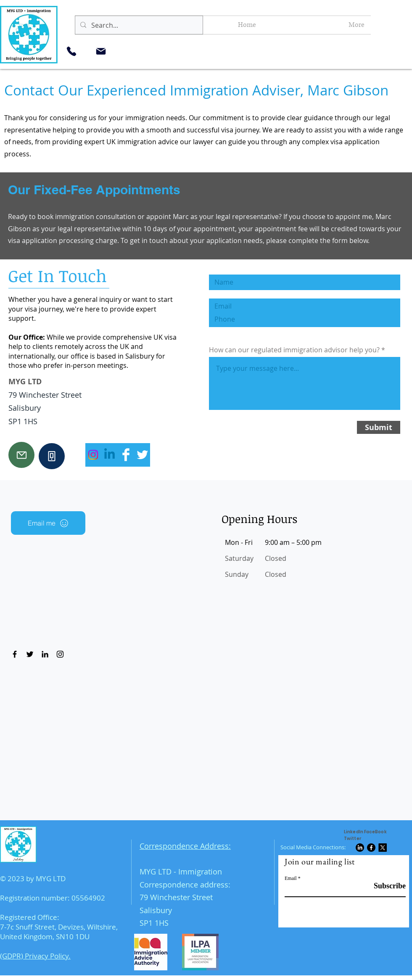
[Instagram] (93, 455)
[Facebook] (371, 848)
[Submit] (379, 427)
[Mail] (101, 51)
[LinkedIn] (360, 848)
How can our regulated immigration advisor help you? (294, 350)
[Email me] (48, 523)
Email (291, 878)
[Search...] (138, 25)
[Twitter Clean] (142, 455)
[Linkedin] (110, 455)
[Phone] (71, 51)
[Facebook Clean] (126, 455)
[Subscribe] (384, 886)
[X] (383, 848)
